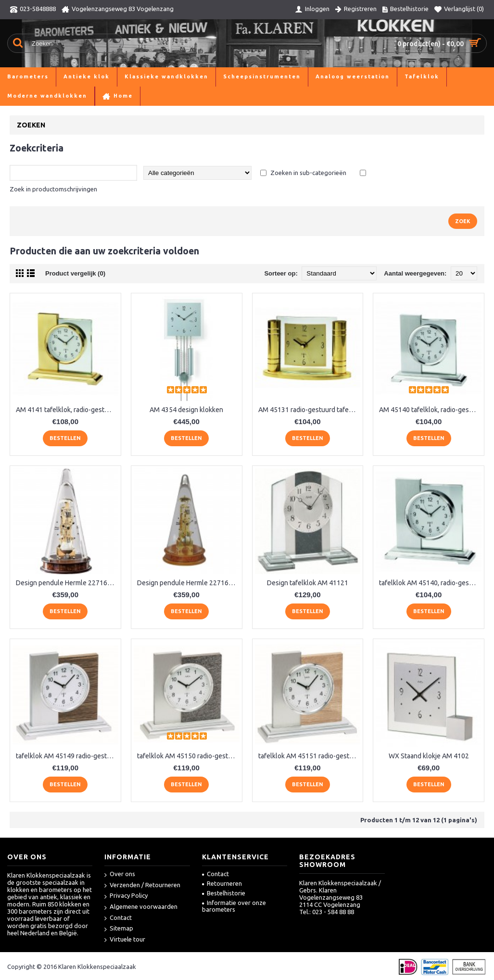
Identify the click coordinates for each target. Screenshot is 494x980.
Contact (118, 918)
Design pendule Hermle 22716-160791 (188, 583)
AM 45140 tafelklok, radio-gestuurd (430, 410)
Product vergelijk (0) (75, 273)
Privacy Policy (126, 896)
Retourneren (222, 883)
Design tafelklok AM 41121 (308, 583)
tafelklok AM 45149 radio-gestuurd (67, 756)
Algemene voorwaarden (141, 907)
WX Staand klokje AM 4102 (429, 756)
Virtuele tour (125, 940)
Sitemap (119, 929)
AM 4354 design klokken (186, 410)
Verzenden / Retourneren (142, 886)
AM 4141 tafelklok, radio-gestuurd (67, 410)
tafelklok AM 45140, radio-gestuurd (430, 583)
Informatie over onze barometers (234, 906)
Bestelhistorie (224, 893)
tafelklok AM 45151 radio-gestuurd (310, 756)
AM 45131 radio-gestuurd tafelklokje (310, 410)
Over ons (120, 874)
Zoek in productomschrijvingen (53, 189)
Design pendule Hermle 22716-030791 (67, 583)
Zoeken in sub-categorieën (308, 173)
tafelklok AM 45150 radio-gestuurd (188, 756)
